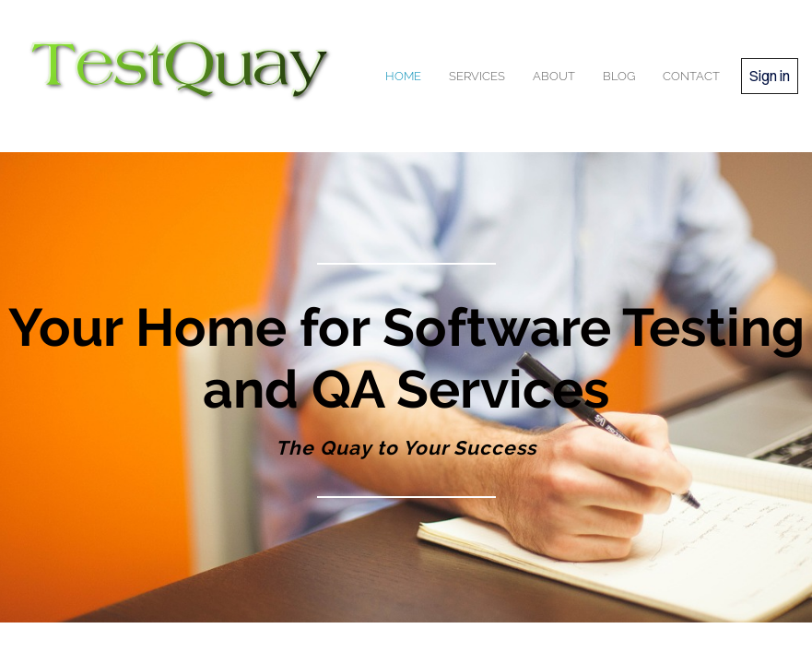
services (477, 76)
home (403, 76)
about (554, 76)
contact (691, 76)
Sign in (770, 76)
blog (619, 76)
